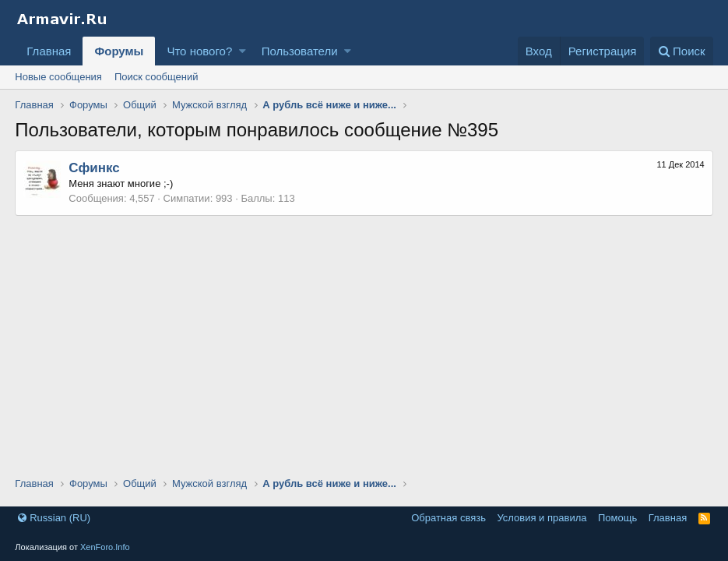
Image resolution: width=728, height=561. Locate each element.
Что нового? (199, 51)
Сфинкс (94, 168)
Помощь (617, 518)
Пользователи (300, 51)
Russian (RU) (54, 518)
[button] (243, 51)
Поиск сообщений (157, 77)
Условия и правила (542, 518)
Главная (49, 51)
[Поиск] (682, 51)
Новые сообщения (58, 77)
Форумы (119, 51)
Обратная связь (448, 518)
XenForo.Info (105, 547)
